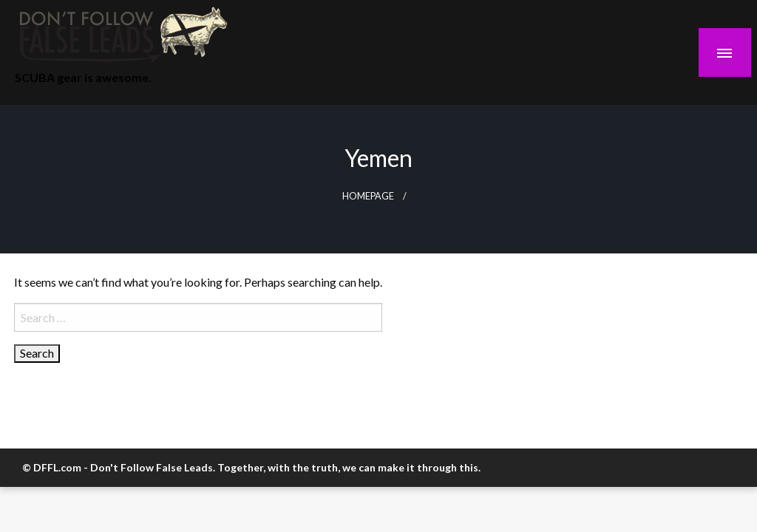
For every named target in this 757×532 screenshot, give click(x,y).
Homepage (368, 196)
